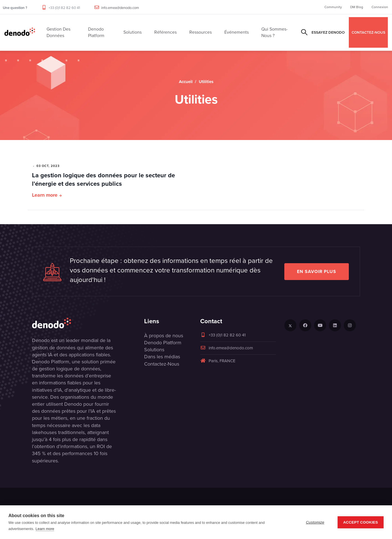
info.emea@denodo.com (120, 8)
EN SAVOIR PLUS (317, 271)
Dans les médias (162, 357)
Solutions (154, 350)
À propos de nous (164, 336)
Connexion (380, 7)
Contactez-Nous (162, 364)
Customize (315, 522)
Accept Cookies (361, 522)
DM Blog (357, 7)
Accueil (186, 82)
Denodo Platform (163, 343)
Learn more (45, 195)
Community (333, 7)
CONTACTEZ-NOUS (368, 32)
